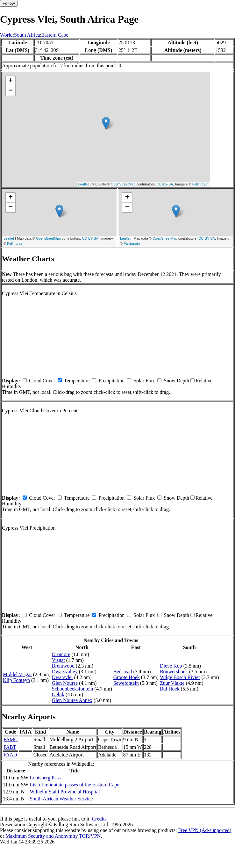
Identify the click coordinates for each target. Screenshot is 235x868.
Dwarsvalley (65, 672)
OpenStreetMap (123, 184)
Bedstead (123, 672)
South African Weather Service (61, 799)
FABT (10, 747)
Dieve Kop (171, 666)
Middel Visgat (17, 674)
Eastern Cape (55, 35)
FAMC (11, 739)
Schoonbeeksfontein (73, 689)
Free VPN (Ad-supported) (205, 830)
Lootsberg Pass (45, 778)
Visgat (58, 660)
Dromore (61, 654)
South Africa (27, 35)
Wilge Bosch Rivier (180, 677)
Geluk (58, 694)
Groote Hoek (127, 677)
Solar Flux (144, 381)
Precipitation (111, 381)
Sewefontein (126, 683)
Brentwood (63, 666)
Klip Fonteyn (16, 680)
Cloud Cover (42, 381)
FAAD (10, 755)
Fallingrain (200, 184)
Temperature (77, 381)
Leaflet (84, 184)
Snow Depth (176, 381)
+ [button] (11, 81)
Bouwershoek (174, 672)
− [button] (11, 91)
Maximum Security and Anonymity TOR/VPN (53, 836)
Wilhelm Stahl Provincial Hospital (65, 792)
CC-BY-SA (165, 184)
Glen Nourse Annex (72, 700)
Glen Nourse (65, 683)
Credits (99, 819)
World (6, 35)
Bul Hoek (170, 689)
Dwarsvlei (62, 677)
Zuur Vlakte (172, 683)
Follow (9, 3)
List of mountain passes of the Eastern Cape (74, 785)
